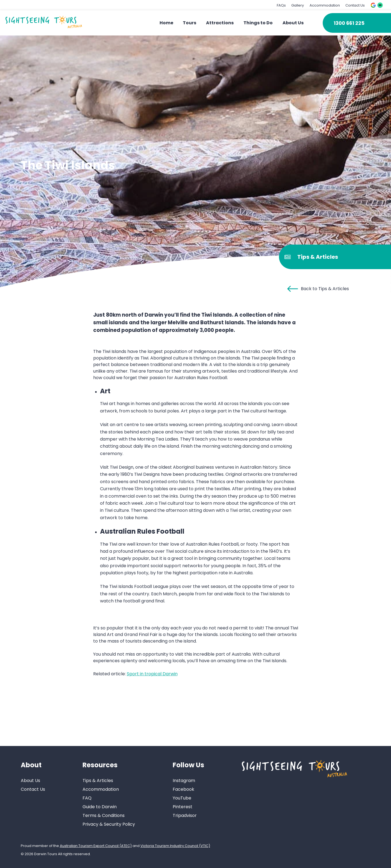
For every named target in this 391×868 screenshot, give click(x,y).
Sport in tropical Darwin (152, 674)
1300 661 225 (349, 23)
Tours (189, 23)
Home (166, 23)
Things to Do (258, 23)
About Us (293, 23)
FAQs (281, 5)
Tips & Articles (98, 781)
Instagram (184, 781)
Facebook (183, 789)
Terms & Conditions (104, 815)
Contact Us (355, 5)
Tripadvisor (185, 815)
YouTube (182, 798)
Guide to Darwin (100, 807)
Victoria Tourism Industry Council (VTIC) (175, 846)
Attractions (220, 23)
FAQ (87, 798)
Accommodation (325, 5)
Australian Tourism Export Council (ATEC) (96, 846)
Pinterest (183, 807)
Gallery (298, 5)
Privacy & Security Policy (109, 824)
